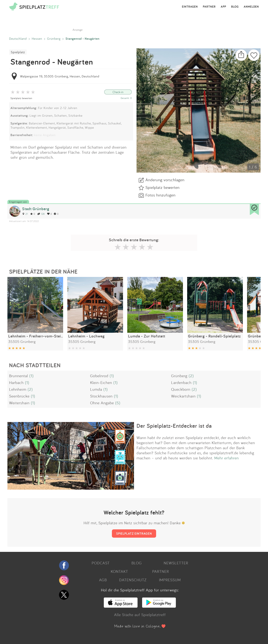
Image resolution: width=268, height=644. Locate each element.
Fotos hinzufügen (160, 195)
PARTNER (209, 7)
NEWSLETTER (176, 563)
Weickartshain (183, 396)
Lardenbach (181, 382)
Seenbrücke (19, 396)
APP (223, 7)
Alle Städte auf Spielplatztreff (140, 615)
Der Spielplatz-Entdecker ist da (174, 426)
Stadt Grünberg (36, 209)
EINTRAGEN (190, 7)
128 (41, 214)
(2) (191, 376)
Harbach (16, 382)
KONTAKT (119, 571)
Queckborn (181, 389)
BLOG (235, 7)
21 (25, 214)
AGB (103, 580)
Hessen (37, 39)
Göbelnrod (99, 376)
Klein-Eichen (101, 382)
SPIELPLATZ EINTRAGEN (134, 533)
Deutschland (18, 39)
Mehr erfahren (227, 458)
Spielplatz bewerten (21, 98)
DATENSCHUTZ (133, 580)
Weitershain (19, 403)
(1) (31, 376)
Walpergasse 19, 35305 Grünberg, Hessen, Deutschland (60, 76)
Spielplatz (18, 52)
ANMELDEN (251, 7)
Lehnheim (18, 389)
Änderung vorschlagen (165, 180)
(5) (118, 403)
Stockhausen (101, 396)
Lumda (96, 389)
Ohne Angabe (102, 403)
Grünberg (54, 39)
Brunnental (19, 376)
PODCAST (101, 563)
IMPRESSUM (170, 580)
